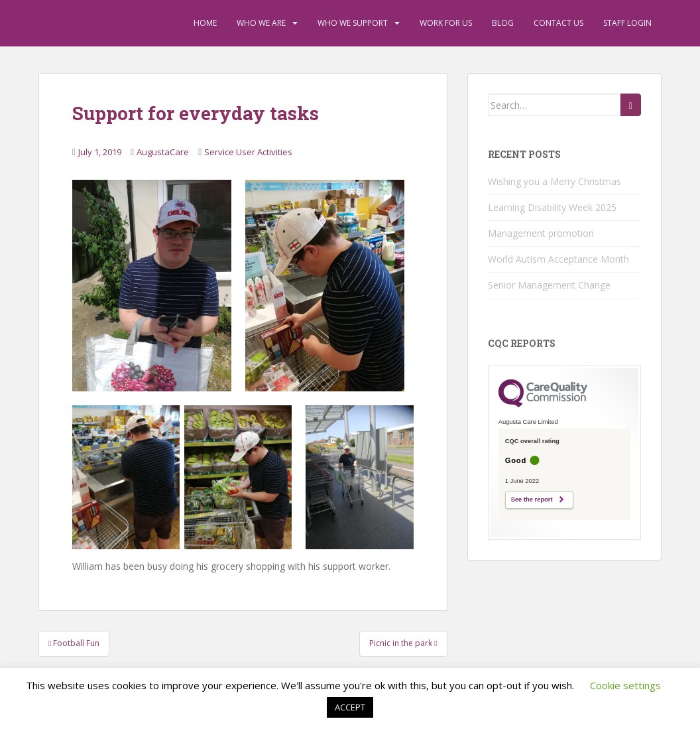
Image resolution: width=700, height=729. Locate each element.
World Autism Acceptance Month (558, 259)
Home (205, 23)
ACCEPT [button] (350, 707)
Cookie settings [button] (625, 685)
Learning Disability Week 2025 (552, 207)
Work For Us (446, 23)
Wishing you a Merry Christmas (554, 181)
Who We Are (261, 23)
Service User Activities (248, 152)
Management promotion (541, 233)
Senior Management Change (549, 285)
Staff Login (627, 23)
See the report (532, 499)
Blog (503, 23)
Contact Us (558, 23)
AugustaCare (163, 152)
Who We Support (353, 23)
